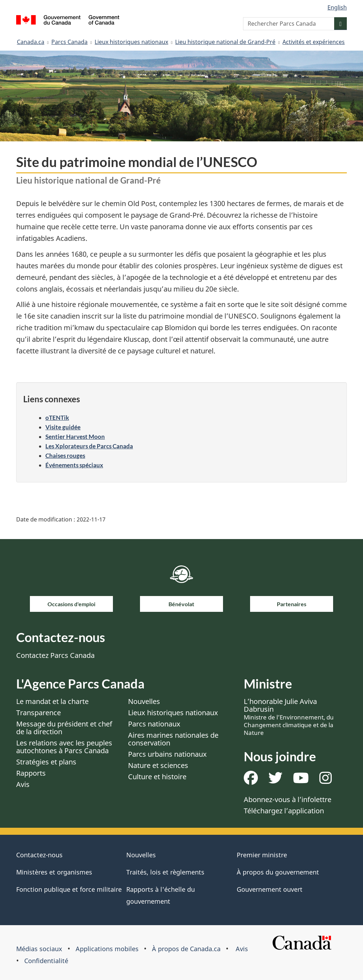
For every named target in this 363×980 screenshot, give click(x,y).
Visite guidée (63, 427)
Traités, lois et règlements (165, 872)
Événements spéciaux (74, 465)
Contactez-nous (39, 855)
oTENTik (57, 418)
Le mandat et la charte (52, 701)
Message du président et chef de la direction (64, 728)
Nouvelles (144, 701)
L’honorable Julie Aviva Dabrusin (289, 717)
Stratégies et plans (46, 762)
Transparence (39, 713)
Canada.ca (31, 42)
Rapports (31, 773)
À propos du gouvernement (278, 872)
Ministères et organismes (54, 872)
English (337, 7)
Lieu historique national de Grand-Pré (225, 42)
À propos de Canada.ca (186, 949)
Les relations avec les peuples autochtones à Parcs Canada (64, 747)
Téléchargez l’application (284, 811)
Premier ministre (262, 855)
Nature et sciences (158, 765)
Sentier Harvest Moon (75, 437)
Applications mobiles (107, 949)
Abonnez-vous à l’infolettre (288, 799)
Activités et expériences (314, 42)
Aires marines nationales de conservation (173, 739)
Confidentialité (46, 961)
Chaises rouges (65, 456)
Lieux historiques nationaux (131, 42)
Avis (23, 784)
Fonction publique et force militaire (69, 889)
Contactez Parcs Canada (55, 655)
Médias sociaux (39, 949)
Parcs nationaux (154, 724)
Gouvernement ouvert (270, 889)
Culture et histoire (157, 777)
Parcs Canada (69, 42)
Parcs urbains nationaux (167, 754)
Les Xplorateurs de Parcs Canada (89, 446)
